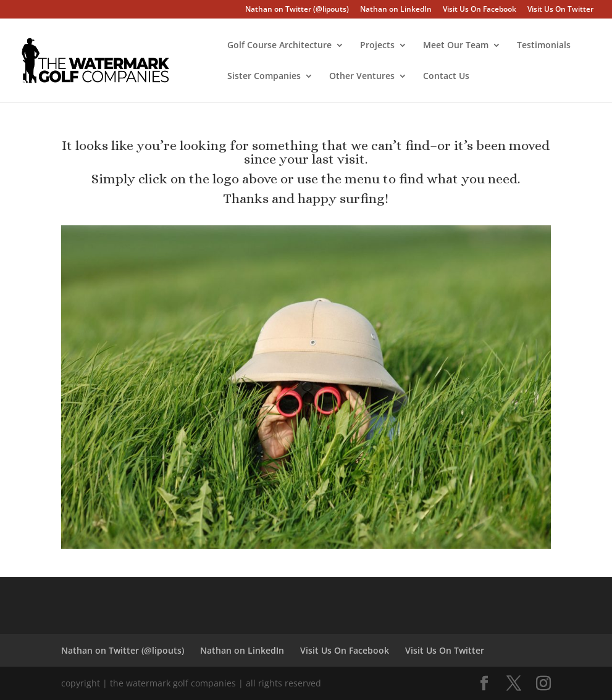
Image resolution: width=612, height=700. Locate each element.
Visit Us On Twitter (560, 10)
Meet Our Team (456, 46)
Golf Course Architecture (279, 46)
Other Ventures (362, 77)
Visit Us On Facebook (480, 10)
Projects (377, 46)
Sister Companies (264, 77)
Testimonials (544, 46)
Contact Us (446, 77)
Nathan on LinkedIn (396, 10)
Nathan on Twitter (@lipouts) (297, 10)
